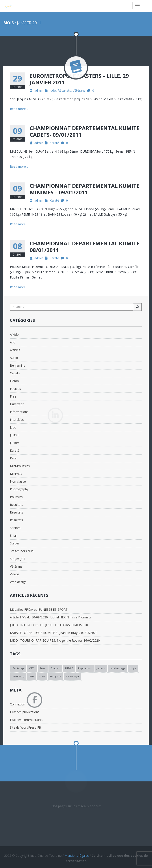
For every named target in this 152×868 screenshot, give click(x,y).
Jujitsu (14, 435)
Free (13, 396)
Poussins (16, 497)
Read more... (19, 109)
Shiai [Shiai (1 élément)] (42, 677)
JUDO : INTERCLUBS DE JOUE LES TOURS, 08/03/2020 (49, 625)
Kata (13, 458)
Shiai (13, 535)
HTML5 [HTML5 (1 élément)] (69, 668)
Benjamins (18, 365)
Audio (14, 358)
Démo (14, 381)
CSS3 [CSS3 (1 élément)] (32, 668)
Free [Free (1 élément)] (43, 668)
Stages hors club (22, 551)
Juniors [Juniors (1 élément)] (101, 668)
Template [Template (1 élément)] (56, 677)
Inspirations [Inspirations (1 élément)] (85, 668)
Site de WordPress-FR (25, 727)
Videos (15, 574)
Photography (19, 489)
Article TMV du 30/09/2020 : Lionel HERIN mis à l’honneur (51, 617)
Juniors (15, 443)
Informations (19, 412)
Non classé (18, 481)
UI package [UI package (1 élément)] (73, 677)
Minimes (16, 474)
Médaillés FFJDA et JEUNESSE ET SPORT (39, 609)
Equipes (15, 389)
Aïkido (14, 335)
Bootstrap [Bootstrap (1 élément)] (18, 668)
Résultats (64, 90)
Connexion (18, 704)
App (13, 342)
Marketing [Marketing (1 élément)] (18, 677)
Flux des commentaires (27, 720)
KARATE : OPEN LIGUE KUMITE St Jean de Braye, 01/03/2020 (54, 633)
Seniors (15, 528)
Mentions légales (77, 856)
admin (39, 90)
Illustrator (17, 404)
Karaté (54, 143)
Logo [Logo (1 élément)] (133, 668)
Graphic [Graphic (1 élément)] (55, 668)
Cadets (15, 373)
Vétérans (79, 90)
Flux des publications (25, 712)
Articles (15, 350)
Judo (53, 90)
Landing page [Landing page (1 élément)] (118, 668)
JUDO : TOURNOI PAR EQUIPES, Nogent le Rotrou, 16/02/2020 (55, 640)
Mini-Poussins (20, 466)
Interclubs (17, 420)
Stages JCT (18, 559)
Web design (18, 582)
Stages (15, 543)
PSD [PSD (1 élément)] (32, 677)
